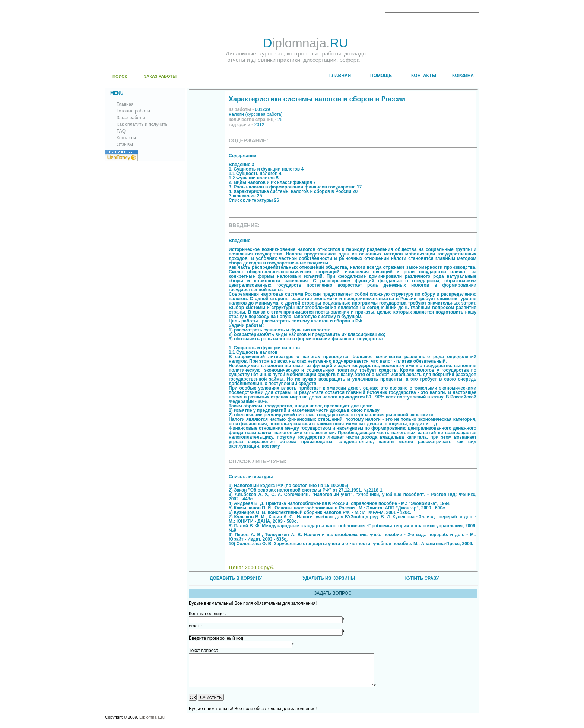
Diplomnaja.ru (152, 724)
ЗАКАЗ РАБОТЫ (160, 76)
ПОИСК (120, 76)
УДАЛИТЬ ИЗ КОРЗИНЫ (329, 578)
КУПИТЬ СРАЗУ (422, 578)
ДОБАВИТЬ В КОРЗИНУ (236, 578)
